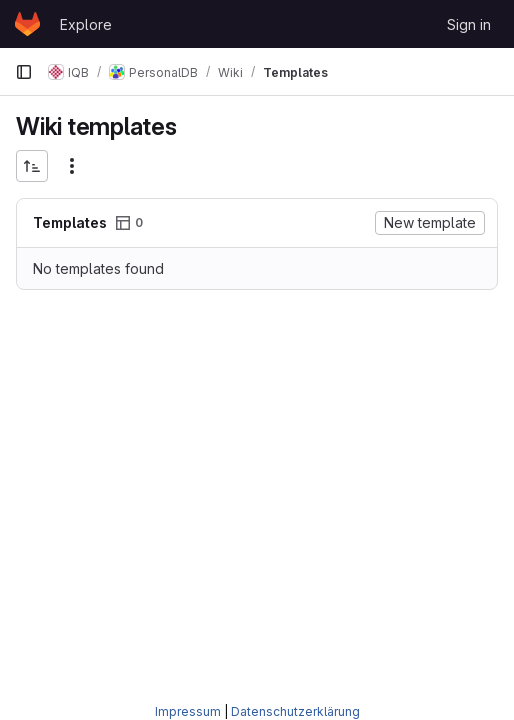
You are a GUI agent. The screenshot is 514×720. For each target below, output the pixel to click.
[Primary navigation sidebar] (24, 72)
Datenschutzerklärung (295, 711)
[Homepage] (27, 24)
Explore (86, 24)
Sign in (469, 24)
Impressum (188, 711)
